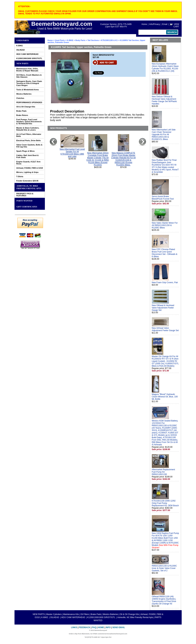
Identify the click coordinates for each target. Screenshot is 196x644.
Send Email (119, 627)
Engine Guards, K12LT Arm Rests (28, 163)
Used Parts (23, 40)
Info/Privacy (155, 24)
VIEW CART (176, 25)
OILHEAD (21, 50)
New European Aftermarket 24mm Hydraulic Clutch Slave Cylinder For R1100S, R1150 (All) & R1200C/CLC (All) (165, 67)
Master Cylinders (54, 614)
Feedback (85, 627)
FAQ (94, 627)
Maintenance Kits (71, 614)
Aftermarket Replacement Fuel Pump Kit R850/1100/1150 (163, 472)
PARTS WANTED (25, 201)
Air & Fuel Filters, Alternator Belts (29, 135)
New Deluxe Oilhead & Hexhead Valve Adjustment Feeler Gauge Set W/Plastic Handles (164, 100)
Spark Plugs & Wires (26, 151)
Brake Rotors (22, 115)
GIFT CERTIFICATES (27, 207)
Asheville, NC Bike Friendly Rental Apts (29, 187)
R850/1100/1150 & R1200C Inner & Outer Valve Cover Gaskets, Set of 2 (164, 568)
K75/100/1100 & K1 (109, 40)
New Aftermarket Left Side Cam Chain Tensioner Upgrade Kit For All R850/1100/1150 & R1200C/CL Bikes (164, 135)
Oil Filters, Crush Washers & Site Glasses (29, 76)
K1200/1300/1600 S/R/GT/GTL (29, 58)
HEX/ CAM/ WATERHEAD (27, 54)
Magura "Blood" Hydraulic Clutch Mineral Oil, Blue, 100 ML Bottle (165, 397)
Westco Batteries (24, 94)
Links (74, 627)
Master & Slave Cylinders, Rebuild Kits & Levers (28, 129)
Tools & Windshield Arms (28, 90)
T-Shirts (20, 176)
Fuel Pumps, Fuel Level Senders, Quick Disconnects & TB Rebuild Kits (29, 122)
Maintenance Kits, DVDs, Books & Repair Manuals (27, 70)
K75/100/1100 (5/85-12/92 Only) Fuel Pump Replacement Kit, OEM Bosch (165, 503)
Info (108, 627)
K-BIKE (20, 46)
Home (144, 24)
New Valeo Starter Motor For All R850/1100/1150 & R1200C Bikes (165, 225)
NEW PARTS (22, 63)
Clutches (20, 98)
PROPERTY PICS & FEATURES (25, 195)
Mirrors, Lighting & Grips (27, 172)
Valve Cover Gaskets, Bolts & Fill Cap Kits (29, 146)
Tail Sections (93, 40)
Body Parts (80, 40)
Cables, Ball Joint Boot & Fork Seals (28, 156)
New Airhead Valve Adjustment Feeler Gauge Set (165, 329)
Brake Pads (21, 111)
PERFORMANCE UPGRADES (29, 102)
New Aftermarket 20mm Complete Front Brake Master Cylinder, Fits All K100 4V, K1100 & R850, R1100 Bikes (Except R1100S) (98, 159)
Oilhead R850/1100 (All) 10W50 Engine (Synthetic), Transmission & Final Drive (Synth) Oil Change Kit (164, 600)
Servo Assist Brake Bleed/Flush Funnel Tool (163, 198)
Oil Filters (85, 614)
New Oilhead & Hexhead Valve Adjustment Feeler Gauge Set (163, 308)
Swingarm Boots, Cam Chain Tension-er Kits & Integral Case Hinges (29, 83)
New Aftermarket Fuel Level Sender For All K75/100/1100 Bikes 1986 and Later (72, 153)
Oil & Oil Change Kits (26, 107)
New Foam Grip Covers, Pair (165, 282)
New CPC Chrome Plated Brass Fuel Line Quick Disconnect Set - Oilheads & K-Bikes (165, 253)
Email (165, 24)
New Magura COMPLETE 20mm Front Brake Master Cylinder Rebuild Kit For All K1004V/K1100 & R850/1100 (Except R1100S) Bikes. (123, 159)
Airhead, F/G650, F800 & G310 (30, 168)
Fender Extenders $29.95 (27, 181)
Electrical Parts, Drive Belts (29, 140)
